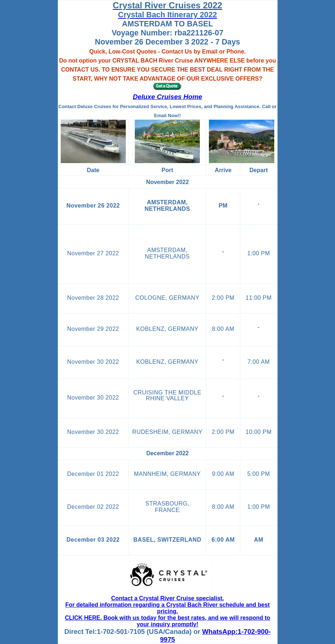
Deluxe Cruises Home (168, 97)
